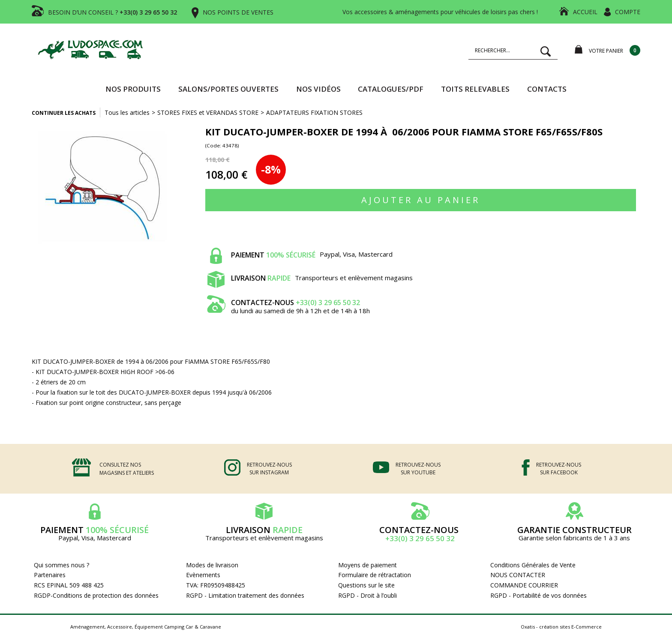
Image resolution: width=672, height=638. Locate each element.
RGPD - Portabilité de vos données (538, 595)
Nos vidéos (318, 89)
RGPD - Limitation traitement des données (245, 595)
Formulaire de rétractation (375, 575)
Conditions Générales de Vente (533, 565)
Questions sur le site (366, 585)
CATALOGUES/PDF (391, 89)
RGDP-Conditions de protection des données (96, 595)
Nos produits (133, 89)
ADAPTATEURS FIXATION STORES (314, 112)
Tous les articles (127, 112)
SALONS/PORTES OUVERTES (228, 89)
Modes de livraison (212, 565)
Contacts (547, 89)
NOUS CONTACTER (518, 575)
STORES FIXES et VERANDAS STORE (208, 112)
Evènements (203, 575)
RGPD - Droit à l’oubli (367, 595)
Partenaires (50, 575)
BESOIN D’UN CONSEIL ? (112, 12)
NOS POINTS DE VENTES (238, 12)
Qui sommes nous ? (61, 565)
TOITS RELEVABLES (475, 89)
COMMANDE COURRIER (524, 585)
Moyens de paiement (367, 565)
